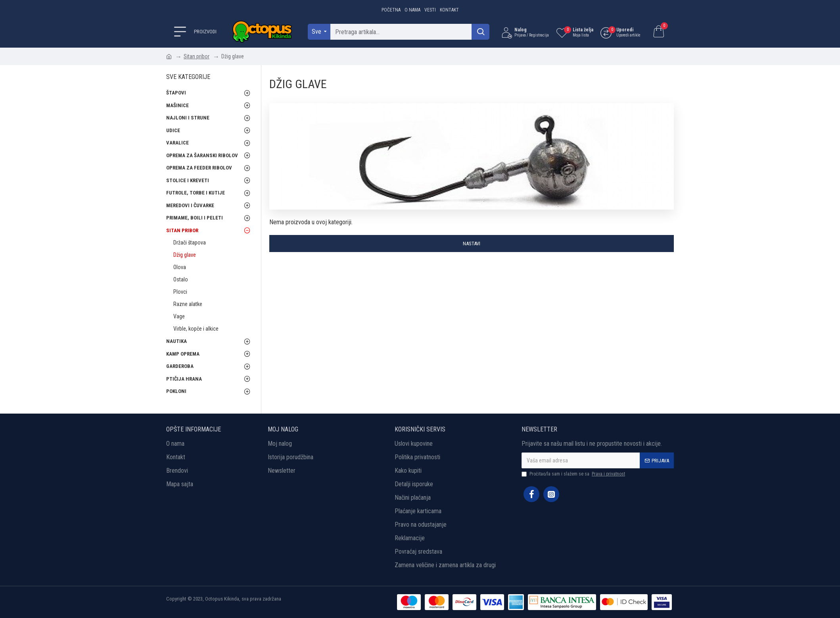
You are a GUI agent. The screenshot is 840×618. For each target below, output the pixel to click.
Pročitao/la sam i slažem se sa (574, 474)
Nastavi (472, 244)
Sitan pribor (197, 56)
